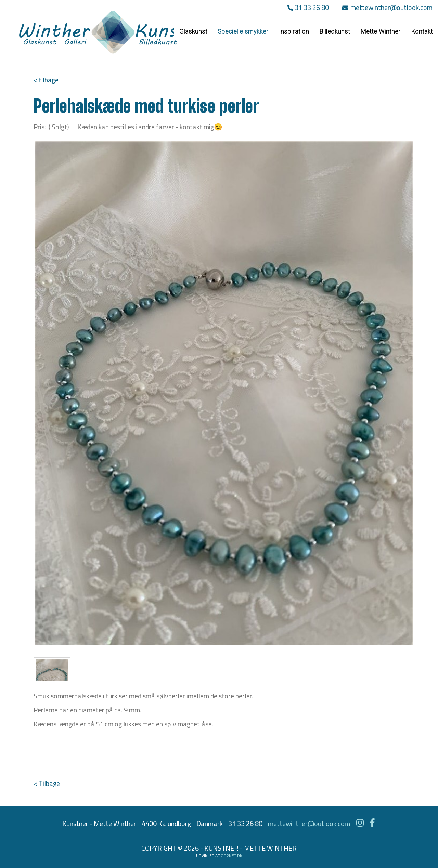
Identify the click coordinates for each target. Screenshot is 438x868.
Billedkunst (335, 31)
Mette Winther (381, 31)
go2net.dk (231, 856)
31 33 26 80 (308, 7)
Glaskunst (193, 31)
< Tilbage (47, 783)
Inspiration (294, 31)
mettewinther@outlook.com (387, 7)
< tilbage (46, 80)
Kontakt (422, 31)
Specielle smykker (243, 31)
